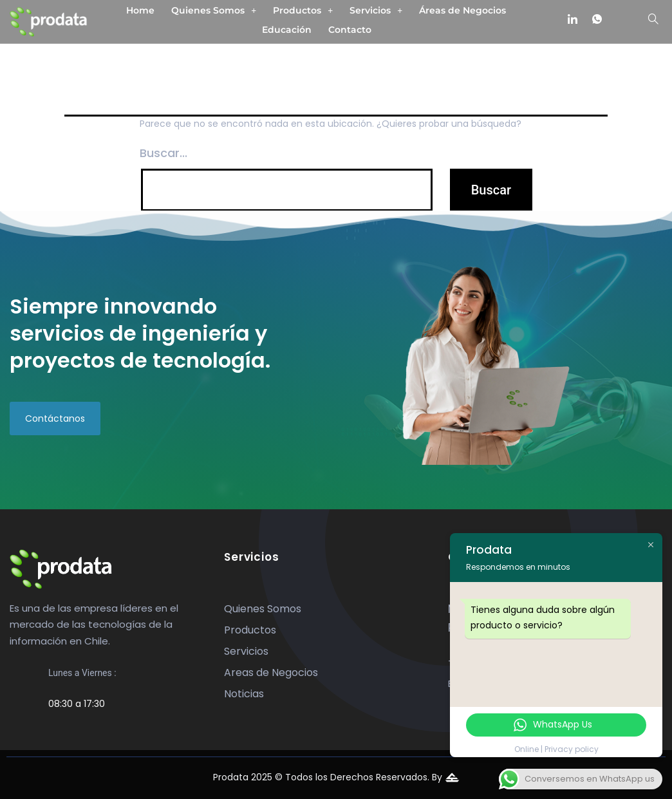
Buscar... (163, 153)
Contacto (350, 30)
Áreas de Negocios (462, 10)
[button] (214, 10)
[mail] (621, 20)
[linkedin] (573, 20)
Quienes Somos (214, 10)
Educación (287, 30)
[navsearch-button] (653, 20)
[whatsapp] (597, 20)
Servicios (376, 10)
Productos (303, 10)
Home (140, 10)
